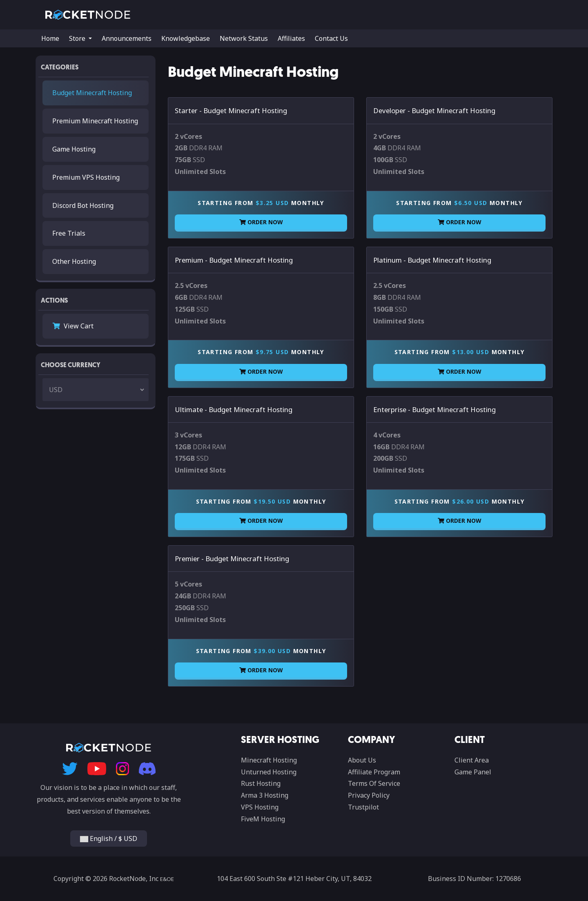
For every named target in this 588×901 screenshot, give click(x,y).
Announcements (127, 38)
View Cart (73, 326)
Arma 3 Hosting (265, 795)
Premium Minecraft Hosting (95, 121)
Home (50, 38)
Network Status (244, 38)
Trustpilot (363, 807)
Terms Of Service (374, 783)
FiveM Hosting (263, 819)
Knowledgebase (186, 38)
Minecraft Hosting (269, 760)
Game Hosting (74, 149)
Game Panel (473, 772)
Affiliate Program (374, 772)
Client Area (472, 760)
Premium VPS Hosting (86, 177)
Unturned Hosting (269, 772)
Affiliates (291, 38)
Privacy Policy (369, 795)
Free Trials (69, 233)
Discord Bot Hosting (83, 205)
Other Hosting (74, 261)
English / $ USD (109, 839)
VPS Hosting (260, 807)
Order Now (261, 222)
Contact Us (331, 38)
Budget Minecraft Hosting (92, 93)
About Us (362, 760)
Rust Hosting (261, 783)
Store (78, 38)
